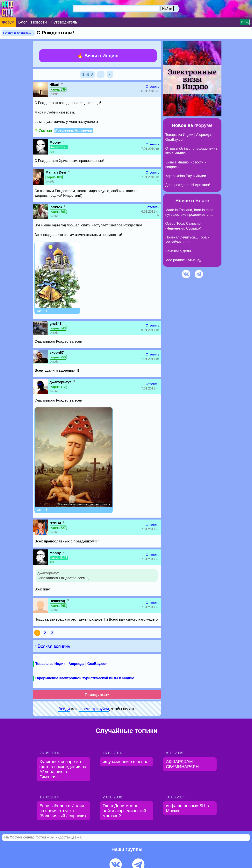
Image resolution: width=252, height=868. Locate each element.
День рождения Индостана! (188, 185)
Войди (64, 709)
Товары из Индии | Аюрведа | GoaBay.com (72, 664)
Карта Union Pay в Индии (186, 176)
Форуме (204, 125)
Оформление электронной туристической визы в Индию (85, 678)
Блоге (202, 200)
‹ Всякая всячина (52, 646)
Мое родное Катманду (183, 260)
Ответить (152, 87)
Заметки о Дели (178, 251)
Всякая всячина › (18, 33)
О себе (54, 94)
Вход (245, 22)
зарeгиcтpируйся (94, 709)
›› (110, 74)
